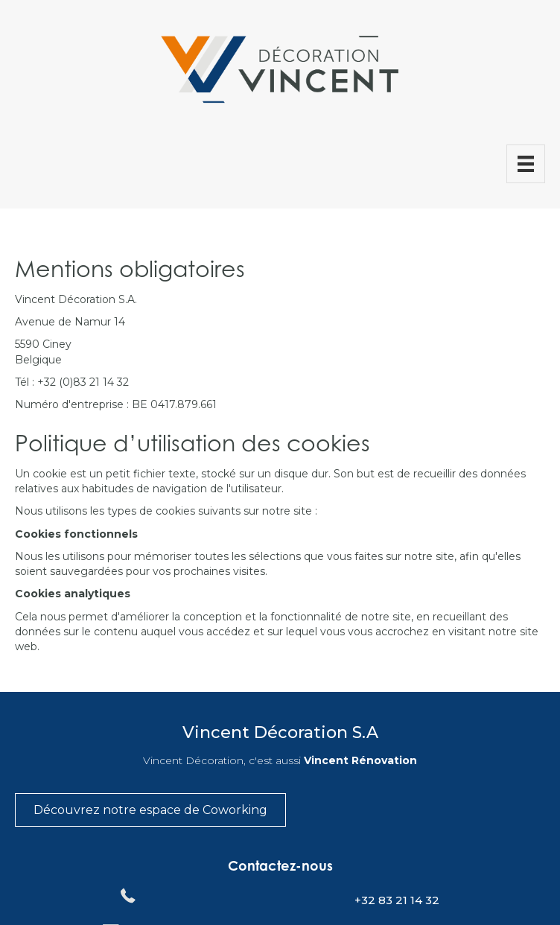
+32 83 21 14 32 (397, 900)
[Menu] (526, 164)
